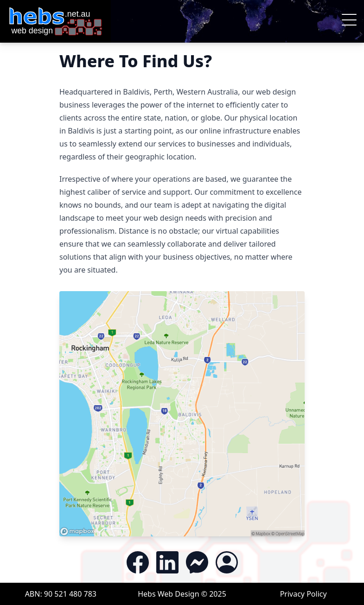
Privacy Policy (303, 594)
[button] (349, 21)
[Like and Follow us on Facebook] (138, 562)
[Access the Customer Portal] (227, 562)
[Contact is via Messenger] (197, 562)
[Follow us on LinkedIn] (167, 562)
